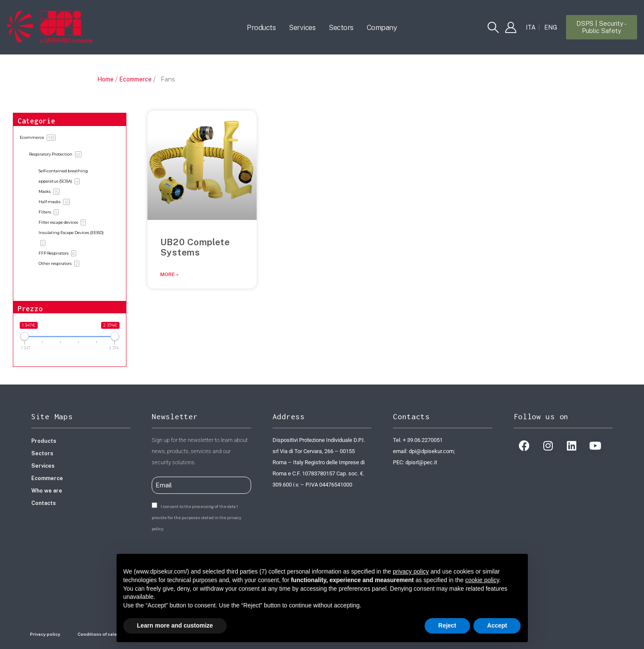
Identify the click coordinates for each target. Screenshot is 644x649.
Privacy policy (45, 634)
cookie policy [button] (482, 580)
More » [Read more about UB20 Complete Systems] (169, 274)
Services (302, 27)
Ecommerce (135, 79)
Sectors (341, 27)
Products (261, 27)
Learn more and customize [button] (175, 625)
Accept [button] (497, 625)
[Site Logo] (50, 27)
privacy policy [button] (411, 571)
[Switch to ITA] (531, 27)
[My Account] (511, 27)
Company (382, 27)
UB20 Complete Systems (195, 247)
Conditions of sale (97, 634)
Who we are (47, 491)
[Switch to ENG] (551, 27)
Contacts (43, 503)
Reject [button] (447, 625)
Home (105, 79)
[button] (493, 27)
